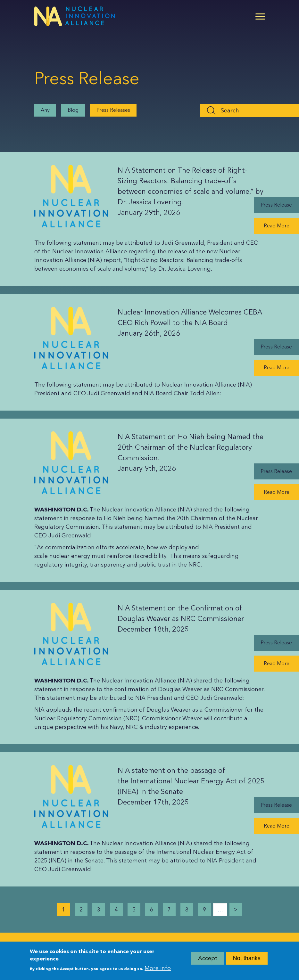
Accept (208, 961)
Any (45, 110)
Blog (73, 110)
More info (158, 971)
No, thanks (247, 961)
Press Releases (113, 110)
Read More (277, 226)
